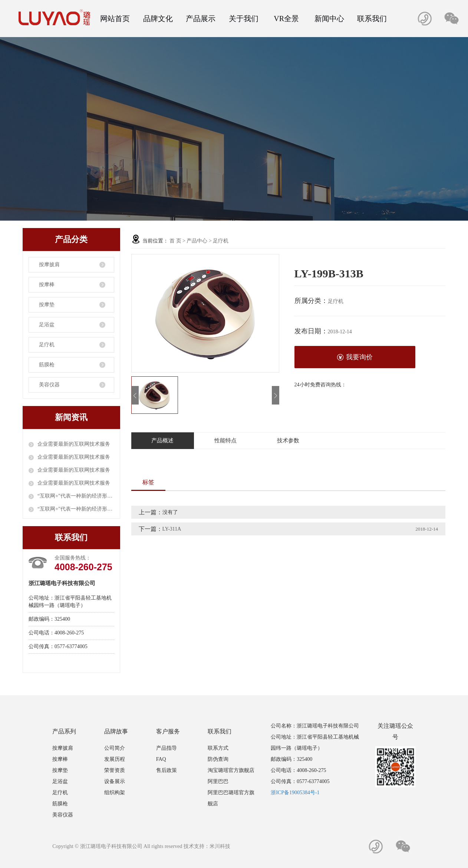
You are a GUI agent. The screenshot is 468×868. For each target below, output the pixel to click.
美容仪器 (49, 385)
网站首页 (115, 19)
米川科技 (220, 846)
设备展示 (115, 781)
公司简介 (115, 748)
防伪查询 (218, 759)
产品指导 (167, 748)
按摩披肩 (49, 265)
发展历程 (115, 759)
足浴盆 (47, 325)
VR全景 (286, 19)
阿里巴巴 (218, 781)
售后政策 (167, 770)
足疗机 (47, 345)
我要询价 (355, 357)
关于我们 (244, 19)
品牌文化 (158, 19)
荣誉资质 (115, 770)
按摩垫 (47, 305)
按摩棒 (47, 285)
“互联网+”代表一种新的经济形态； (76, 496)
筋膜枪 (47, 365)
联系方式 (218, 748)
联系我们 (372, 19)
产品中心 (197, 241)
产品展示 (201, 19)
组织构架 (115, 793)
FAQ (161, 759)
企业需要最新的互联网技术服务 (74, 444)
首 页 (175, 241)
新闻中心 (329, 19)
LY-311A (172, 529)
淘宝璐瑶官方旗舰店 (231, 770)
